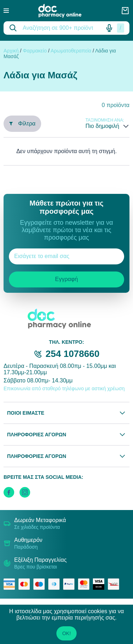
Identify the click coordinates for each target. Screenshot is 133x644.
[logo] (65, 11)
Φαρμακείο (35, 51)
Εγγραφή (66, 279)
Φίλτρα (22, 124)
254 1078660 (73, 354)
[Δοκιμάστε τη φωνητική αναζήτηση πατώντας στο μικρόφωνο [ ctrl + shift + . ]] (109, 28)
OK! (66, 633)
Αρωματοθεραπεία (71, 51)
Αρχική (11, 51)
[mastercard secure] (85, 584)
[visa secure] (100, 584)
